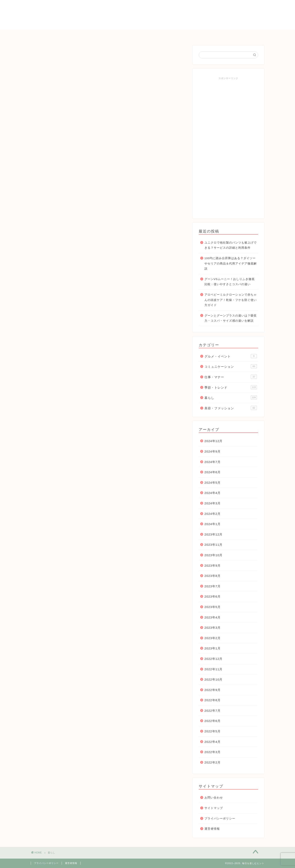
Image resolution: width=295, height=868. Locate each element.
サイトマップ (214, 808)
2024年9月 (213, 451)
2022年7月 (213, 711)
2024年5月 (213, 483)
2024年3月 (213, 503)
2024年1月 (213, 524)
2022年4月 (213, 742)
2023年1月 (213, 648)
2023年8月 (213, 576)
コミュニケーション (156, 35)
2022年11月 (214, 669)
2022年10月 (214, 679)
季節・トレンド (99, 35)
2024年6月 (213, 472)
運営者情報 (212, 829)
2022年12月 (214, 659)
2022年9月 (213, 690)
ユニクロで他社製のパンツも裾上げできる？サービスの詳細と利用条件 (231, 245)
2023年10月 (214, 555)
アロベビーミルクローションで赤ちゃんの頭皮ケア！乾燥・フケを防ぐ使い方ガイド (231, 300)
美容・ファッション (231, 408)
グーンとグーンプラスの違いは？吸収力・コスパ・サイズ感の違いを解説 (231, 318)
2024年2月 (213, 514)
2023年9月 (213, 566)
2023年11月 (214, 545)
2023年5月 (213, 607)
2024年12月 (214, 441)
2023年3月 (213, 628)
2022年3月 (213, 752)
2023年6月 (213, 596)
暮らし (126, 35)
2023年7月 (213, 586)
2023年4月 (213, 617)
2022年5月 (213, 731)
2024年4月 (213, 493)
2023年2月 (213, 638)
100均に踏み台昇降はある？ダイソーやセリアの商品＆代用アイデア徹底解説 (231, 263)
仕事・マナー (191, 35)
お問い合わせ (221, 35)
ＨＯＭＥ (71, 35)
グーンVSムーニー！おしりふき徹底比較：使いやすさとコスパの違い (230, 282)
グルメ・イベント (231, 356)
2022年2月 (213, 762)
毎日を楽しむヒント (147, 14)
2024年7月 (213, 462)
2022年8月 (213, 700)
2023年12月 (214, 534)
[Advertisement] (228, 146)
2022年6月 (213, 721)
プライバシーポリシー (220, 819)
